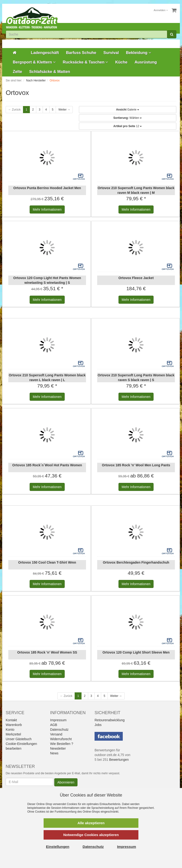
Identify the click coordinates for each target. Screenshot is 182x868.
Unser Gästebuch (19, 739)
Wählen (127, 118)
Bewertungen (119, 760)
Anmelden (161, 10)
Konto (10, 730)
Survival (111, 53)
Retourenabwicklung (110, 720)
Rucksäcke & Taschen (86, 62)
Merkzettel (13, 734)
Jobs (98, 725)
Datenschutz (59, 730)
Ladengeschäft (45, 53)
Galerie (128, 110)
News (54, 753)
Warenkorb (14, 725)
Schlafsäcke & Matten (50, 72)
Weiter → (64, 110)
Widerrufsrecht (61, 739)
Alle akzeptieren (91, 823)
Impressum (58, 720)
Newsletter (58, 748)
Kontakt (11, 720)
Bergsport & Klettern (34, 62)
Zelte (17, 72)
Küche (121, 62)
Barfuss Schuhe (81, 53)
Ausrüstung (146, 62)
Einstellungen (58, 847)
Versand (56, 734)
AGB (54, 725)
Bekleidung (139, 53)
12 (127, 126)
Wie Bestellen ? (62, 744)
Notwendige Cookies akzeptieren (91, 835)
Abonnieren (66, 782)
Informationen (47, 209)
